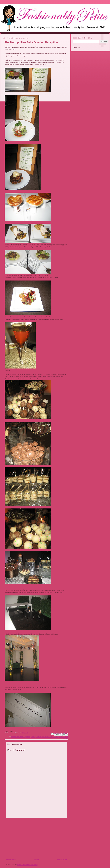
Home (37, 859)
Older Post (62, 859)
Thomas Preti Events (63, 738)
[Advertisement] (23, 838)
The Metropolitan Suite (49, 737)
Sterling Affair (36, 737)
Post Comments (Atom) (28, 865)
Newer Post (11, 859)
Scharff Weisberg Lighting (20, 737)
